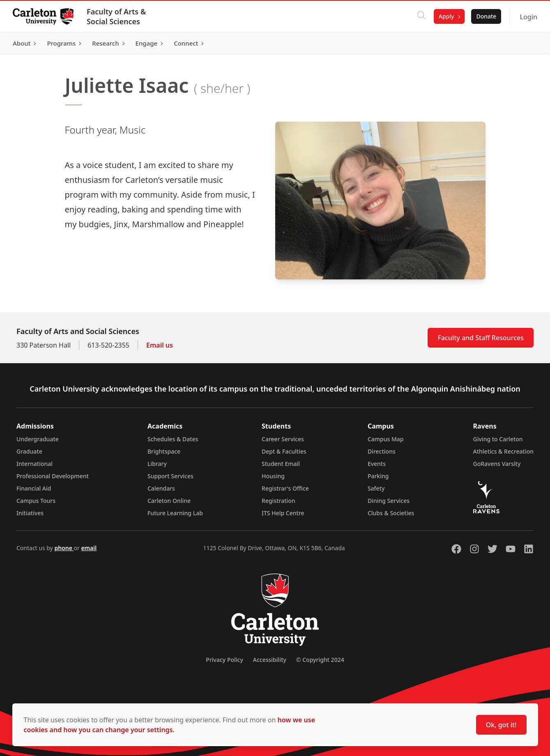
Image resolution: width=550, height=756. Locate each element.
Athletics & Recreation (503, 451)
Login (528, 17)
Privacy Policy (224, 660)
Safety (376, 488)
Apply (446, 16)
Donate (486, 16)
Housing (273, 476)
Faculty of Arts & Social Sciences (117, 16)
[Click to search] (421, 16)
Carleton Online (169, 501)
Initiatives (30, 513)
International (35, 464)
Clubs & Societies (391, 513)
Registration (278, 501)
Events (377, 464)
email (89, 548)
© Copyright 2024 (320, 660)
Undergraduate (38, 439)
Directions (382, 451)
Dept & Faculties (284, 451)
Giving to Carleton (498, 439)
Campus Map (386, 439)
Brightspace (164, 451)
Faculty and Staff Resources (481, 338)
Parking (378, 476)
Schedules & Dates (173, 439)
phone (64, 548)
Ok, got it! (501, 725)
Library (157, 464)
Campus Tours (36, 501)
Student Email (281, 464)
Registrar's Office (285, 488)
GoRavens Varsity (497, 464)
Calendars (161, 488)
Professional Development (53, 476)
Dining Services (389, 501)
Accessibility (270, 660)
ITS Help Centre (283, 513)
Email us (160, 345)
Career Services (283, 439)
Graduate (29, 451)
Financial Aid (34, 488)
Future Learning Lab (175, 513)
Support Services (170, 476)
